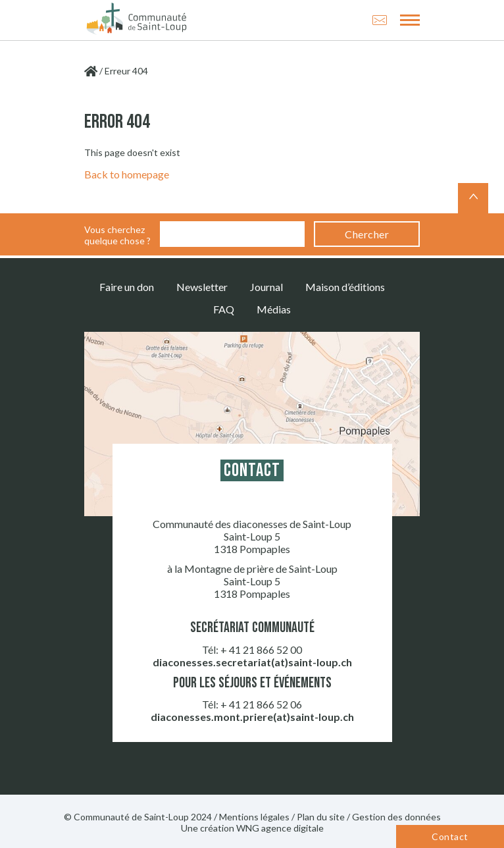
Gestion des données (396, 817)
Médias (274, 309)
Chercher (367, 234)
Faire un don (127, 287)
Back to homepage (127, 174)
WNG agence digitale (280, 828)
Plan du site (321, 817)
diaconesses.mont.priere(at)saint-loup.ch (252, 717)
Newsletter (202, 287)
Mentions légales (254, 817)
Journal (266, 287)
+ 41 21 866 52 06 (261, 704)
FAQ (224, 309)
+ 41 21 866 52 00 (261, 649)
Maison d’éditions (345, 287)
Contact (450, 836)
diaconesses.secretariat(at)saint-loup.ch (252, 662)
